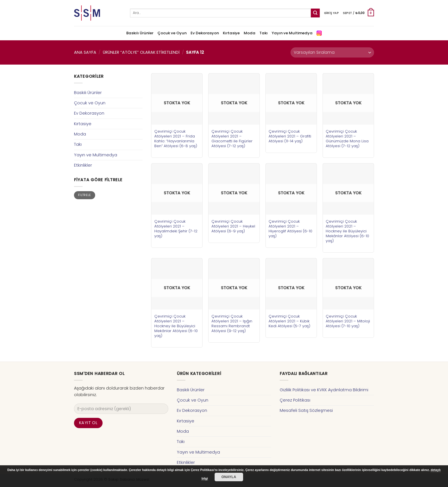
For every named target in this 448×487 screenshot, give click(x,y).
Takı (264, 33)
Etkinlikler (83, 165)
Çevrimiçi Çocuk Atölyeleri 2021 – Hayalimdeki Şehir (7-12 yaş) (176, 229)
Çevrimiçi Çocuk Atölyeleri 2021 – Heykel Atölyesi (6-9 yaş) (233, 226)
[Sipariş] (332, 52)
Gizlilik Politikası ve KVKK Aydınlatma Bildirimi (324, 390)
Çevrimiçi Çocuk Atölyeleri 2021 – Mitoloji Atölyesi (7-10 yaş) (348, 321)
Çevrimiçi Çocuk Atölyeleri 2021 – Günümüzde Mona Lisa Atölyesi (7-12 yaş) (347, 139)
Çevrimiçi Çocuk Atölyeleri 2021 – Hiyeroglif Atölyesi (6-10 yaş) (290, 229)
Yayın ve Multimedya (292, 33)
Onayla (229, 477)
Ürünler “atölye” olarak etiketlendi (141, 52)
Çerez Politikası (295, 400)
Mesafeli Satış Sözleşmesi (306, 410)
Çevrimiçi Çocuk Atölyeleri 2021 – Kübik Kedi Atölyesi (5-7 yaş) (289, 321)
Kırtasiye (231, 33)
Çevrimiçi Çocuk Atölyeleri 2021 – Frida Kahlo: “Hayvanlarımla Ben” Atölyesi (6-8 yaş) (176, 139)
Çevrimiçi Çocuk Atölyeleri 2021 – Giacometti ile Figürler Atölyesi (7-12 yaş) (232, 139)
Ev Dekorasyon (205, 33)
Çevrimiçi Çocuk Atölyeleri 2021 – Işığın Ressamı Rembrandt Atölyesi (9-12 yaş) (232, 324)
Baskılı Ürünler (140, 33)
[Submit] (315, 13)
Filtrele (85, 195)
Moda (250, 33)
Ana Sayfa (85, 52)
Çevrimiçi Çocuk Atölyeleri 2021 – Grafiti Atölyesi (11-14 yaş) (290, 136)
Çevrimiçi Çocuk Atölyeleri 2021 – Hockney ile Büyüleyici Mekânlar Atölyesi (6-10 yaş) (347, 231)
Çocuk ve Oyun (172, 33)
